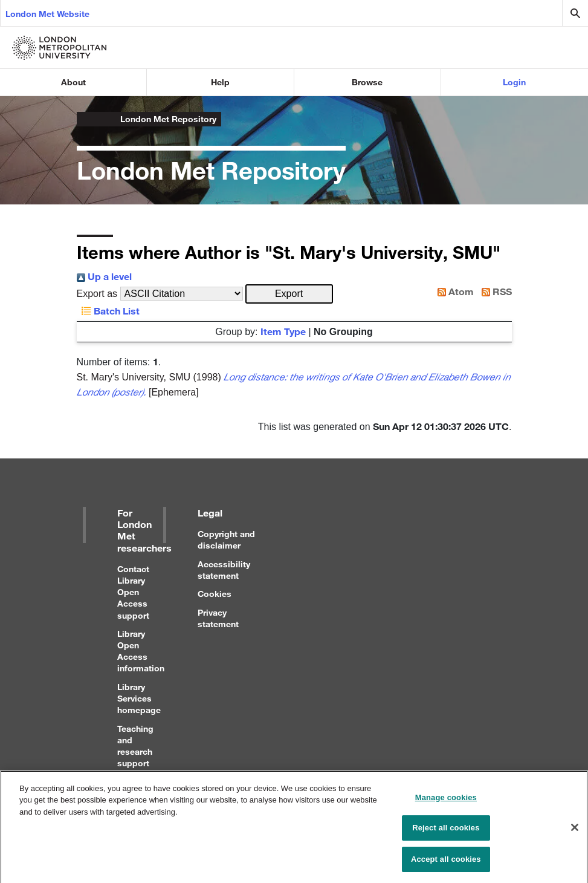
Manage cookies (446, 803)
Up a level (104, 276)
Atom (453, 291)
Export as (97, 294)
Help (220, 82)
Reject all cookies (446, 833)
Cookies (215, 594)
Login (514, 82)
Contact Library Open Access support (133, 592)
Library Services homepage (139, 698)
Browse (367, 82)
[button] (289, 294)
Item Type (283, 331)
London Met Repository (168, 119)
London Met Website (47, 14)
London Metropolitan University (86, 119)
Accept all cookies (446, 865)
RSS (494, 291)
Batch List (108, 311)
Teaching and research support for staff (135, 752)
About (73, 82)
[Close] (575, 832)
